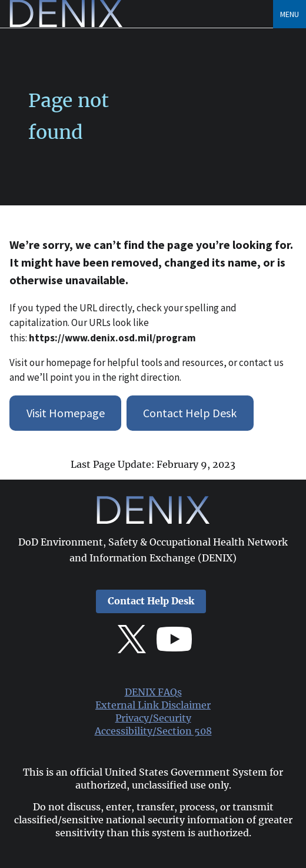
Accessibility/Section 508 (153, 731)
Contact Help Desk (190, 413)
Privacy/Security (153, 718)
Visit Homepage (66, 413)
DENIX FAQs (153, 692)
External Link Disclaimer (153, 705)
